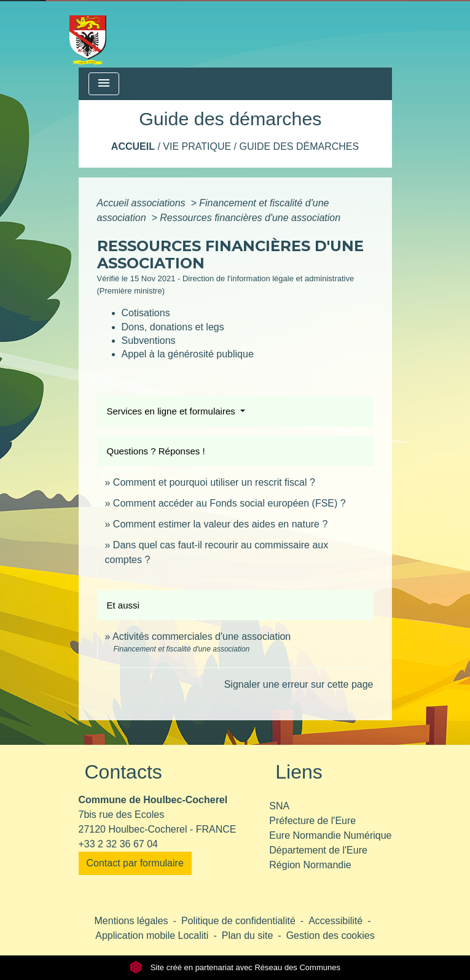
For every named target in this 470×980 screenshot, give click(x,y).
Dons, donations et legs (173, 327)
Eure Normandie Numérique (330, 835)
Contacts (123, 772)
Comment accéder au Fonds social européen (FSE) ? (229, 503)
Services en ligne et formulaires (172, 411)
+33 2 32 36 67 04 (118, 844)
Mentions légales (131, 921)
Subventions (149, 340)
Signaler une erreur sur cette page (299, 684)
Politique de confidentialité (238, 921)
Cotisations (146, 313)
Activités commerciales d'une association (202, 636)
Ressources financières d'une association (250, 218)
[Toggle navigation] (104, 84)
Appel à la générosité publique (188, 354)
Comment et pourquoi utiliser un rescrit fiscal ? (214, 482)
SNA (279, 806)
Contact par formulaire (135, 863)
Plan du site (248, 935)
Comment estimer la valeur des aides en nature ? (221, 524)
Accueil (133, 146)
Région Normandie (310, 865)
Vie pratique (197, 146)
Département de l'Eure (318, 850)
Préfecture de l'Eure (312, 821)
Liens (299, 772)
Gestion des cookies (331, 935)
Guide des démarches (299, 146)
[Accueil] (88, 34)
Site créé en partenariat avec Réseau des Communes (235, 967)
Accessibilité (335, 921)
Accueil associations (143, 203)
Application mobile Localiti (152, 935)
